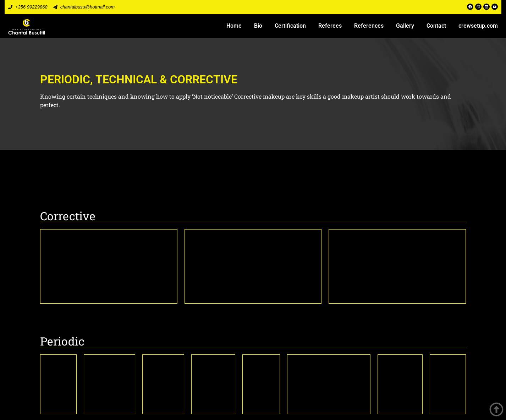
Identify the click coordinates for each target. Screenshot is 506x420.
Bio (258, 26)
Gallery (405, 26)
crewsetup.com (478, 26)
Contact (436, 26)
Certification (290, 26)
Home (234, 26)
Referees (330, 26)
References (369, 26)
